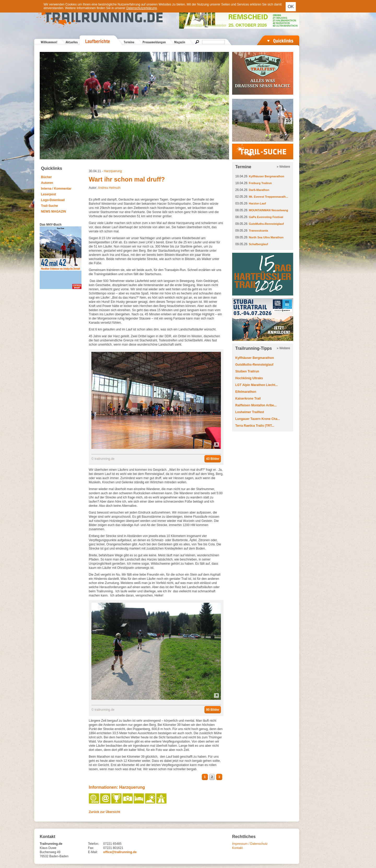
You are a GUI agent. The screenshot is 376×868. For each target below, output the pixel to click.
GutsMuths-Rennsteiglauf (266, 224)
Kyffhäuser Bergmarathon (267, 176)
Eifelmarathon (246, 392)
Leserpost (48, 194)
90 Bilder (213, 710)
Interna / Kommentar (56, 189)
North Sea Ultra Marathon (266, 237)
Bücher (46, 177)
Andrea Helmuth (109, 188)
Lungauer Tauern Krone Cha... (258, 419)
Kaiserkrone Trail (248, 399)
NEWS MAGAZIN (53, 212)
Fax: (91, 848)
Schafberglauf (258, 244)
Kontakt (237, 848)
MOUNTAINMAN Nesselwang (268, 210)
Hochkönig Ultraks (249, 378)
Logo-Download (53, 200)
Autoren (47, 183)
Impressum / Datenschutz (250, 844)
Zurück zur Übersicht (104, 812)
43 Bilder (213, 459)
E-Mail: (93, 852)
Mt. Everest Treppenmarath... (268, 197)
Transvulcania (258, 231)
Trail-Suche (49, 206)
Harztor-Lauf (257, 203)
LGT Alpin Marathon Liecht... (257, 385)
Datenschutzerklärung (142, 8)
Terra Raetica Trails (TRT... (255, 426)
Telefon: (93, 844)
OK (291, 7)
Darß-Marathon (259, 190)
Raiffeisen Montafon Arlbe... (256, 405)
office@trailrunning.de (120, 852)
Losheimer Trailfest (250, 412)
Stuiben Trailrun (247, 371)
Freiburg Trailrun (260, 183)
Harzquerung (113, 171)
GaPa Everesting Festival (266, 217)
